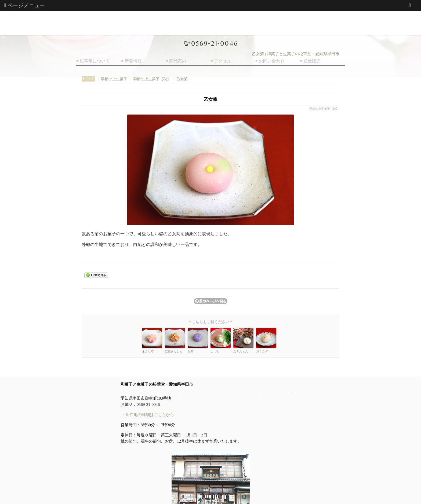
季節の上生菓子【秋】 (152, 79)
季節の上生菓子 (114, 79)
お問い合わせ (272, 61)
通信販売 (312, 61)
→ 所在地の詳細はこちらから (147, 415)
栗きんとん (241, 351)
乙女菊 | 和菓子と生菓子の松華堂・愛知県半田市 (296, 54)
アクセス (223, 61)
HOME (88, 79)
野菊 (191, 351)
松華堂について (95, 61)
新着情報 (133, 61)
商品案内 (178, 61)
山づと (215, 351)
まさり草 (148, 351)
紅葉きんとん (174, 351)
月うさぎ (262, 351)
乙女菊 (182, 79)
